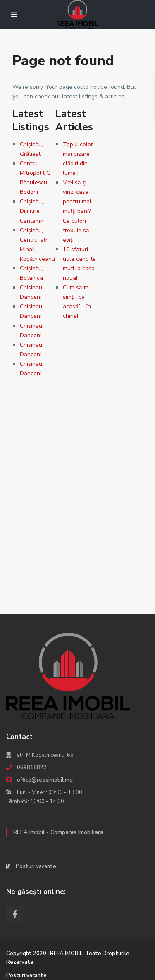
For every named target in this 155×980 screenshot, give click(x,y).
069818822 (32, 768)
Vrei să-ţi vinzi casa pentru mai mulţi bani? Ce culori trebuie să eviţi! (77, 211)
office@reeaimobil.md (45, 780)
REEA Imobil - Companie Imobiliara (58, 832)
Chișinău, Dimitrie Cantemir (32, 211)
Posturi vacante (36, 866)
